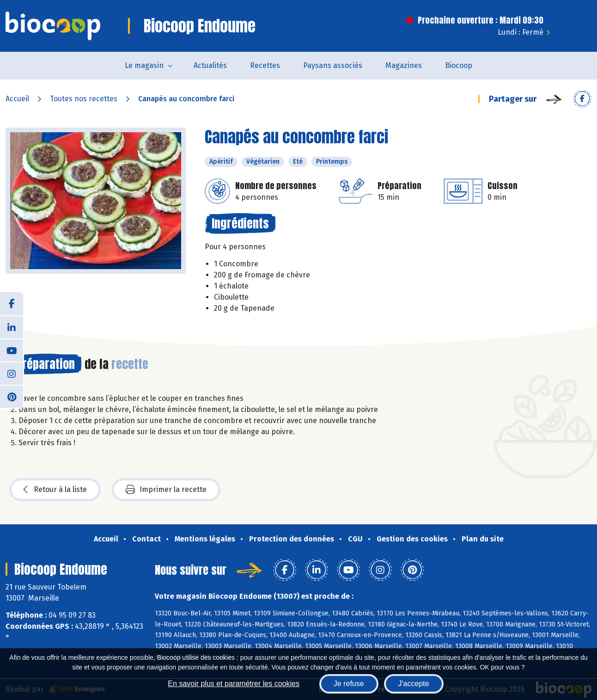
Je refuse (349, 684)
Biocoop (459, 65)
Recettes (265, 65)
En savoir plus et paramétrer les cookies (234, 684)
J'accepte (414, 684)
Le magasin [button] (144, 65)
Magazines (404, 65)
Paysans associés (333, 65)
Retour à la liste (55, 490)
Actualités (210, 65)
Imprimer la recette (166, 490)
